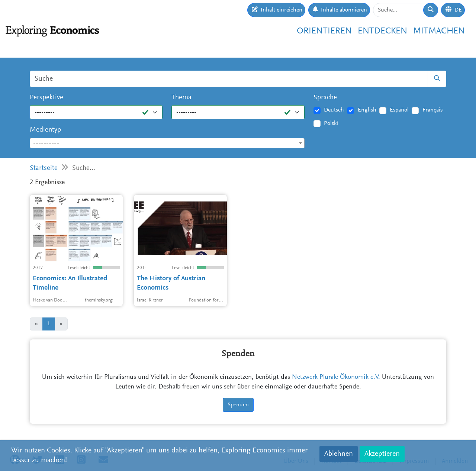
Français (432, 110)
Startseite (44, 168)
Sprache (325, 98)
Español (399, 110)
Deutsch (334, 110)
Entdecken (382, 31)
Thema (181, 98)
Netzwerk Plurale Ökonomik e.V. (336, 377)
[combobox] (167, 143)
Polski (331, 123)
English (367, 110)
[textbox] (167, 143)
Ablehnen (339, 454)
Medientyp (45, 130)
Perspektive (46, 98)
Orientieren (324, 31)
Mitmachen (439, 31)
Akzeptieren (382, 454)
